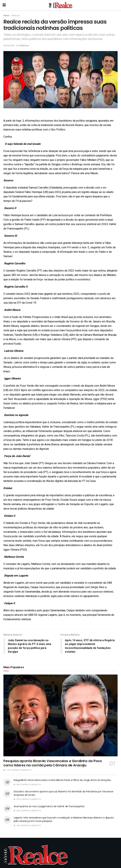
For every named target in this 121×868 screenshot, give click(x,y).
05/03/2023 (9, 46)
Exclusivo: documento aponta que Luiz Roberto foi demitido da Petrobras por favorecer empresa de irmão (63, 793)
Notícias (16, 16)
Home (6, 16)
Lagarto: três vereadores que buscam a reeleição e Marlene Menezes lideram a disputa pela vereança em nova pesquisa (64, 819)
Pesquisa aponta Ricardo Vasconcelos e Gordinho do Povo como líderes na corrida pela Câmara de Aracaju (53, 763)
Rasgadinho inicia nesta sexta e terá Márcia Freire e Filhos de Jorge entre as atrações (62, 780)
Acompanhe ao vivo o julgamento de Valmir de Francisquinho (49, 806)
